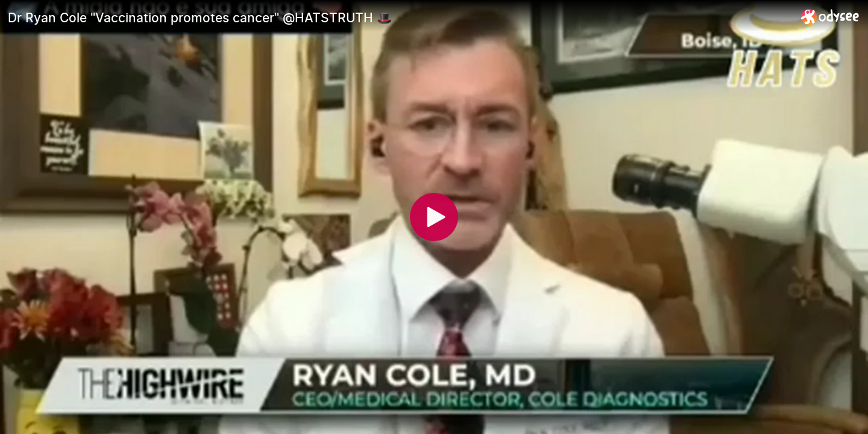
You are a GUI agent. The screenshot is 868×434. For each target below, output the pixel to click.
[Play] (434, 217)
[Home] (830, 17)
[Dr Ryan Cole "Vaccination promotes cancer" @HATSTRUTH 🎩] (400, 17)
